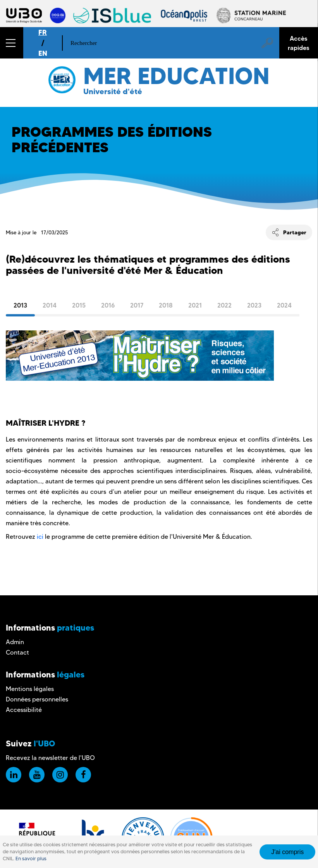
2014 (50, 305)
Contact (17, 652)
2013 (20, 305)
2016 (108, 305)
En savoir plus (31, 859)
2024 (284, 305)
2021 (195, 305)
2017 (137, 305)
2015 (79, 305)
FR (43, 32)
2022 (224, 305)
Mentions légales (30, 689)
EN (43, 53)
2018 (166, 305)
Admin (15, 642)
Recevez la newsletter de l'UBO (50, 758)
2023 (254, 305)
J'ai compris (287, 852)
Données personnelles (37, 699)
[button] (12, 43)
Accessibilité (24, 710)
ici (40, 537)
